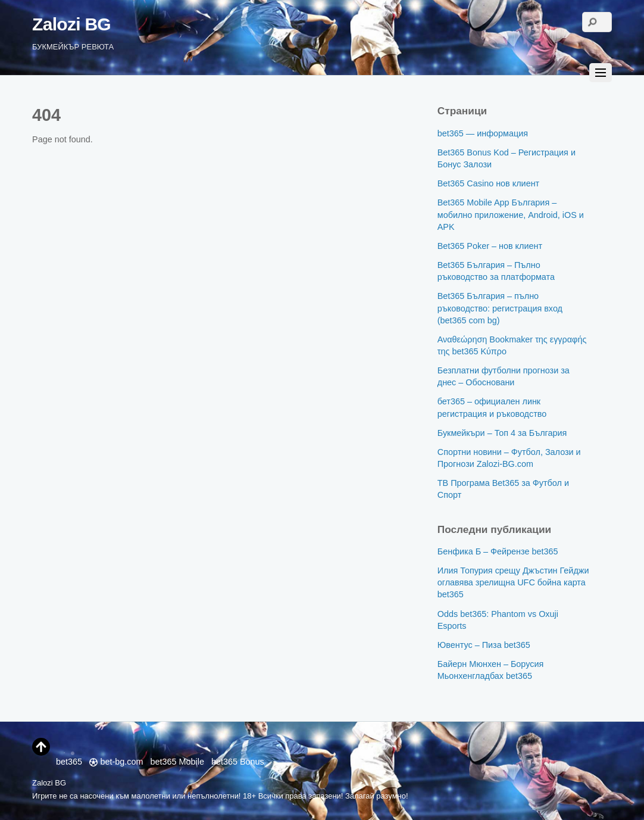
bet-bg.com (116, 762)
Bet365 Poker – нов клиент (490, 246)
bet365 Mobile (177, 762)
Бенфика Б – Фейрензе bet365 (498, 551)
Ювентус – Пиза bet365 (484, 645)
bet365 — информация (483, 133)
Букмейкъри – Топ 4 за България (502, 433)
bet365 (69, 755)
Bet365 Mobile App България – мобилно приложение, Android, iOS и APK (511, 214)
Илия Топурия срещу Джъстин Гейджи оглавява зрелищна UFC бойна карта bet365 (513, 582)
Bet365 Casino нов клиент (488, 183)
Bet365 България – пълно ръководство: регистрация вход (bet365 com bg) (500, 308)
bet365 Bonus (238, 762)
